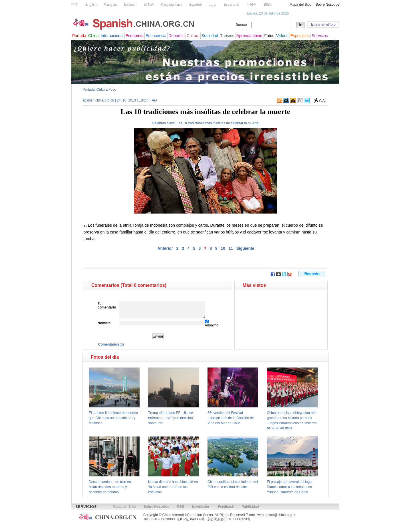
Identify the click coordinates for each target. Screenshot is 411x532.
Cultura (102, 90)
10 (223, 248)
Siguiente (245, 248)
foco (113, 90)
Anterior (165, 248)
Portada (89, 90)
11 (231, 248)
